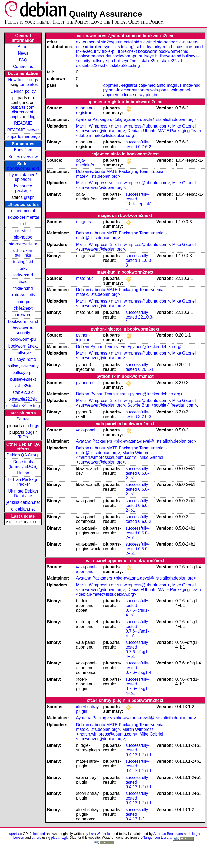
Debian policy (23, 91)
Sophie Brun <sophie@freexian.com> (162, 405)
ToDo (23, 437)
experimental (23, 211)
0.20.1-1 (146, 369)
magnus (174, 85)
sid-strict (23, 231)
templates (29, 85)
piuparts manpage (23, 137)
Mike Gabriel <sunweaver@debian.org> (120, 460)
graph (29, 197)
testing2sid (23, 262)
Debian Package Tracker (23, 482)
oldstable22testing (23, 406)
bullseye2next (23, 379)
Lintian (23, 473)
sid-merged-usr (23, 244)
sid (23, 224)
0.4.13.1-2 (135, 819)
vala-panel (160, 90)
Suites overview (23, 157)
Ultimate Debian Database (23, 493)
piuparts (13, 834)
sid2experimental (23, 217)
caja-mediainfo (152, 85)
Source (23, 419)
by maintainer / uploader (23, 177)
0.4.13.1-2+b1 (138, 755)
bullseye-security (23, 366)
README (23, 123)
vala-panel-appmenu (86, 569)
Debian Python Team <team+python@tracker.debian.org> (129, 347)
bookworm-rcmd (23, 322)
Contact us (23, 66)
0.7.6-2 (145, 147)
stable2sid (23, 386)
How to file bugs (23, 80)
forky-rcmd (23, 275)
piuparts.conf (22, 107)
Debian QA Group (23, 455)
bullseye (23, 353)
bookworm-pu (23, 339)
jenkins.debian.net (23, 502)
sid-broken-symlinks (23, 253)
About (23, 47)
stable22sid (23, 392)
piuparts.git (59, 838)
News (23, 53)
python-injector (117, 90)
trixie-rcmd (23, 288)
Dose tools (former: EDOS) (23, 464)
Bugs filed (23, 150)
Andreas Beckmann (168, 834)
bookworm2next (23, 168)
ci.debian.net (23, 509)
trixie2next (23, 308)
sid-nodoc (23, 237)
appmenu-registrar (120, 85)
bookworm (23, 315)
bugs (35, 426)
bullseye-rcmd (23, 359)
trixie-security (23, 295)
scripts (15, 117)
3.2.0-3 (145, 417)
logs (34, 117)
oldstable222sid (23, 399)
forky (23, 268)
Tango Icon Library (157, 838)
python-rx (141, 90)
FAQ (23, 60)
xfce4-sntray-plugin (139, 95)
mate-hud (192, 85)
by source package (23, 188)
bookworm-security (23, 330)
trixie (23, 282)
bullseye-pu (23, 372)
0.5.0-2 (145, 521)
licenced (39, 834)
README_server (23, 130)
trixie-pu (23, 302)
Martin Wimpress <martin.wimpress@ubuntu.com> (123, 126)
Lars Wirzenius (100, 834)
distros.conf (22, 112)
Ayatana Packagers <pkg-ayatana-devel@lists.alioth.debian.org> (136, 120)
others (36, 838)
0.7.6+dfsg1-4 (138, 672)
